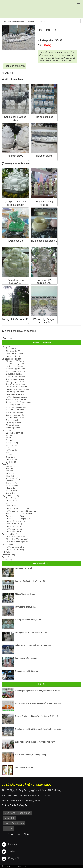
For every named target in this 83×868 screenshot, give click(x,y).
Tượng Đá (6, 347)
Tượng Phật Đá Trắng (10, 496)
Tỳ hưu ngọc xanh (13, 423)
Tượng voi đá (12, 450)
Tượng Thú (6, 430)
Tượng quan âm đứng (15, 516)
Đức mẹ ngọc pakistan (15, 379)
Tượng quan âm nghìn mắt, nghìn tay (21, 511)
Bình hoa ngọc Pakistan (16, 369)
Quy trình (10, 818)
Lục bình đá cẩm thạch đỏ (26, 658)
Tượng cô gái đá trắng (15, 547)
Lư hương (10, 473)
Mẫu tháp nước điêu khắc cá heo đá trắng (33, 645)
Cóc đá (9, 452)
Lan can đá (11, 466)
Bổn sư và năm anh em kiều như (19, 514)
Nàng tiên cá (11, 349)
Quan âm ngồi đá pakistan (17, 387)
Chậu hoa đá (11, 483)
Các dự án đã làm (14, 823)
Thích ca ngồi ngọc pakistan (17, 389)
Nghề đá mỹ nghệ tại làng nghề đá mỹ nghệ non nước (38, 729)
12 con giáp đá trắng (14, 433)
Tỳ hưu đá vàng (12, 425)
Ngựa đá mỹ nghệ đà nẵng (26, 671)
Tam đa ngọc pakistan (15, 392)
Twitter (12, 851)
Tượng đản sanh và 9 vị (16, 521)
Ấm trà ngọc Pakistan (15, 366)
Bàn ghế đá (11, 493)
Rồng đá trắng (12, 443)
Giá (40, 45)
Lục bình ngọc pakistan (15, 415)
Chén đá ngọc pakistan (15, 376)
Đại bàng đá (11, 462)
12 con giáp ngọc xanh (15, 364)
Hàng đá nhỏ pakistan (15, 410)
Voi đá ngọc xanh (13, 428)
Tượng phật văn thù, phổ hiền (18, 508)
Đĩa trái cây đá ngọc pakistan (18, 407)
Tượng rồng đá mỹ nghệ (25, 607)
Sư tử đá (10, 436)
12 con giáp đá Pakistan (16, 361)
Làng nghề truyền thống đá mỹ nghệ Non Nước (35, 742)
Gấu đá (9, 455)
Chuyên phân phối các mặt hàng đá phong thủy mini (38, 691)
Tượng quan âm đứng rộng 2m (19, 519)
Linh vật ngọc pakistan (15, 382)
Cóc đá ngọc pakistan (15, 405)
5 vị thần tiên (11, 498)
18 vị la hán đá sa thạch (16, 537)
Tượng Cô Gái (7, 544)
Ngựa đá (10, 440)
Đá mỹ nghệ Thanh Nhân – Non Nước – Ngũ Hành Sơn (38, 703)
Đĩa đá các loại (12, 486)
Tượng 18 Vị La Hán (10, 534)
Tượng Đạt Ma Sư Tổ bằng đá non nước (32, 633)
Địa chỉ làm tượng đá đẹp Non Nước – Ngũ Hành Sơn (38, 716)
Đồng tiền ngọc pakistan (16, 400)
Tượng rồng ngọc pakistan (17, 397)
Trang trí (16, 21)
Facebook (13, 844)
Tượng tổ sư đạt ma (14, 532)
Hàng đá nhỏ (7, 560)
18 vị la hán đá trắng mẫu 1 (17, 539)
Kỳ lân (9, 438)
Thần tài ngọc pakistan (15, 394)
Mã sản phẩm (45, 40)
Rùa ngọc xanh (12, 420)
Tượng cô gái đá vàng (15, 550)
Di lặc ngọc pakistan (14, 374)
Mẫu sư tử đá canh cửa (25, 594)
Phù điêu (10, 468)
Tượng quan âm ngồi (15, 524)
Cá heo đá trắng (13, 445)
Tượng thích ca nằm (14, 526)
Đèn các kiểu (11, 490)
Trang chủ (7, 21)
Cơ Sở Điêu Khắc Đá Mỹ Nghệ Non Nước (41, 9)
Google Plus (15, 858)
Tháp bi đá (10, 488)
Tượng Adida (11, 501)
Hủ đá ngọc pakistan (14, 412)
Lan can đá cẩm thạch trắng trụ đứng (31, 581)
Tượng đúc (6, 557)
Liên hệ (9, 829)
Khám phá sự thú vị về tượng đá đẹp (31, 755)
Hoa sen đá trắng (27, 21)
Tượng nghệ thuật (13, 356)
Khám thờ (10, 476)
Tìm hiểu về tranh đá (24, 768)
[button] (79, 3)
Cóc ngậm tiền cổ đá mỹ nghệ (28, 620)
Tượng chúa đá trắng (15, 354)
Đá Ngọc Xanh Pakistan (11, 359)
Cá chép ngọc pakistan (15, 371)
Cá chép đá (11, 457)
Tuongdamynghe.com (18, 866)
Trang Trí (5, 464)
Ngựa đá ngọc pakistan (15, 418)
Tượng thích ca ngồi (14, 529)
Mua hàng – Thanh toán (17, 813)
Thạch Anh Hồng (8, 555)
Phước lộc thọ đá (13, 351)
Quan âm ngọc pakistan (16, 384)
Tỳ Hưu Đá (6, 552)
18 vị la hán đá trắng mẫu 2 (17, 542)
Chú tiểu (10, 503)
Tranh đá (10, 481)
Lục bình (10, 471)
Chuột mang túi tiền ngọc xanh (18, 402)
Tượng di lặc (11, 506)
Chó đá (9, 448)
